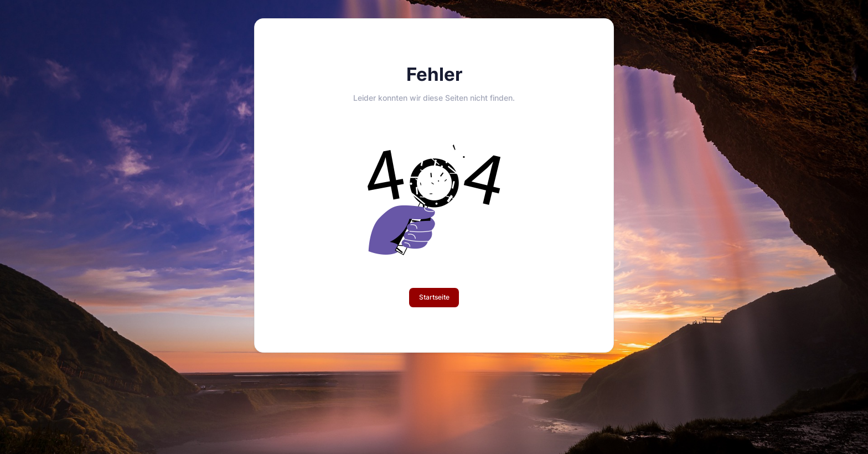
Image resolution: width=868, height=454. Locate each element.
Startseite (434, 297)
